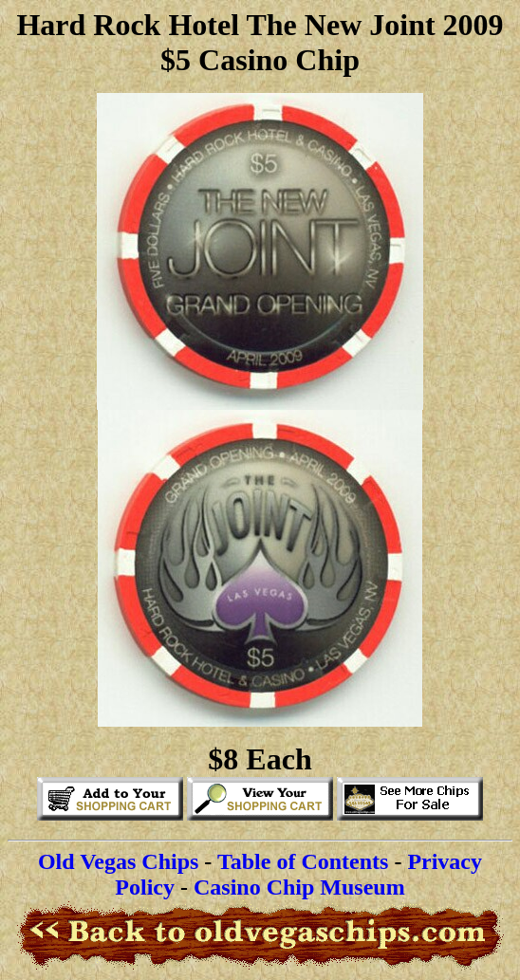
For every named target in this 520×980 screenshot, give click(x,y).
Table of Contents (303, 861)
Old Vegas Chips (118, 861)
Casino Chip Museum (299, 887)
